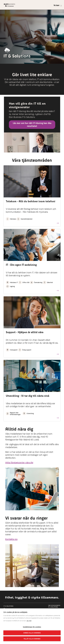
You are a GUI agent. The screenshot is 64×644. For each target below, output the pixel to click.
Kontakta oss (11, 539)
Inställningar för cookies (32, 627)
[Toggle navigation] (58, 5)
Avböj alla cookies (32, 633)
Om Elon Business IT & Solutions (54, 606)
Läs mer (29, 621)
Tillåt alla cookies (32, 639)
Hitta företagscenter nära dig (19, 463)
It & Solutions (8, 606)
